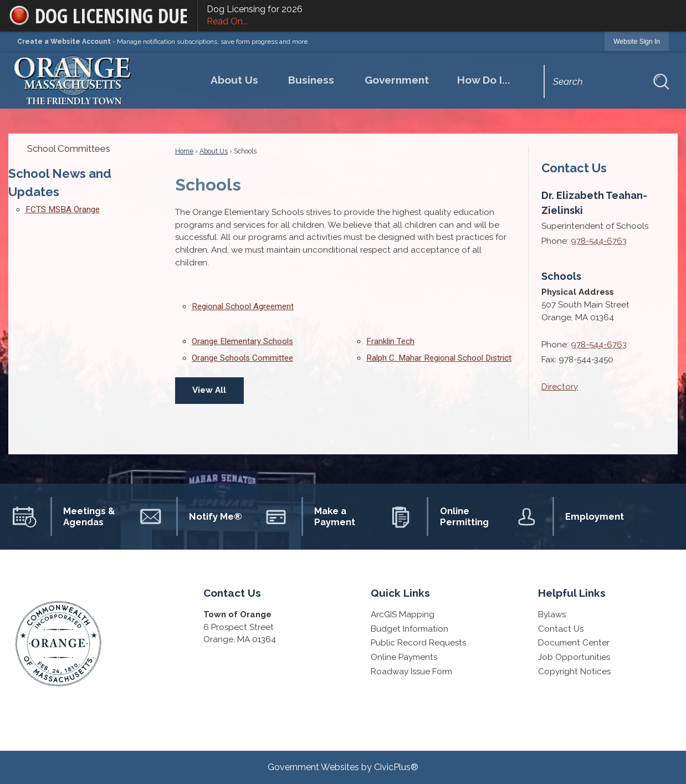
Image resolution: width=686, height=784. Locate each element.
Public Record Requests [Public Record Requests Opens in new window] (418, 643)
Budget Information (409, 629)
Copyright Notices (574, 672)
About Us (214, 151)
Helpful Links (572, 593)
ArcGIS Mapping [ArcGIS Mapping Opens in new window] (403, 614)
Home (184, 151)
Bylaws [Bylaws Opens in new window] (552, 614)
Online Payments (404, 657)
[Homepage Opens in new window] (74, 78)
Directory (560, 387)
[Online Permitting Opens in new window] (447, 516)
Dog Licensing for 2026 (442, 16)
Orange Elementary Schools (242, 341)
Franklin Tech (390, 341)
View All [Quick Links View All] (209, 390)
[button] (661, 81)
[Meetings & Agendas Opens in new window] (71, 516)
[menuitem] (234, 80)
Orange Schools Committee (242, 358)
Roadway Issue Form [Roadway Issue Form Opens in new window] (411, 672)
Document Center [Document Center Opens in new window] (574, 643)
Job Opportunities (574, 657)
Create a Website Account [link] (64, 42)
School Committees (69, 148)
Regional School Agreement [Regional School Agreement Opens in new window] (243, 306)
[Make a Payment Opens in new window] (322, 516)
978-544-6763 (599, 241)
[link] (637, 41)
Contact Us (574, 168)
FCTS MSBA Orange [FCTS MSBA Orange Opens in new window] (63, 209)
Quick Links (400, 593)
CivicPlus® (396, 767)
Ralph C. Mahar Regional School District (439, 358)
